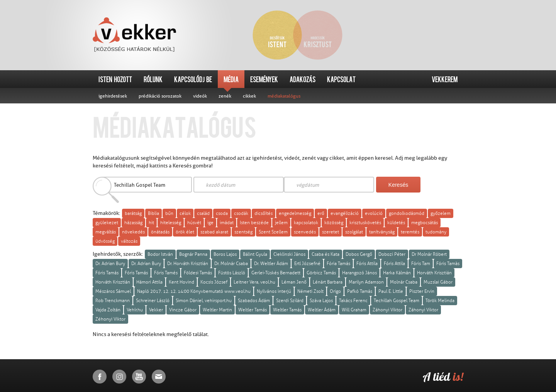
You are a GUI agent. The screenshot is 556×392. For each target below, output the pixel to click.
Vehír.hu (135, 310)
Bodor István (160, 254)
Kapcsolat (341, 79)
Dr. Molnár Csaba (231, 264)
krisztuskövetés (365, 223)
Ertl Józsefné (307, 264)
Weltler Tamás (253, 310)
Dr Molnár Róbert (429, 254)
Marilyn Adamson (366, 282)
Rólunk (153, 79)
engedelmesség (295, 214)
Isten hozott (115, 79)
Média (231, 79)
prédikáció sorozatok (160, 96)
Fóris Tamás (107, 273)
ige (210, 223)
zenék (225, 96)
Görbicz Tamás (321, 273)
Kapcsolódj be (193, 79)
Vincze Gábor (183, 310)
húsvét (194, 223)
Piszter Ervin (422, 291)
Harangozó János (359, 273)
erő (321, 214)
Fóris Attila (367, 264)
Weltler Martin (217, 310)
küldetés (396, 223)
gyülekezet (107, 223)
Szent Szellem (273, 232)
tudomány (436, 232)
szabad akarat (214, 232)
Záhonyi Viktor (387, 310)
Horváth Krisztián (434, 273)
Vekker (156, 310)
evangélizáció (345, 214)
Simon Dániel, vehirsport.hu (204, 301)
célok (185, 214)
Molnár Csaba (404, 282)
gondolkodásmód (407, 214)
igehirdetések (113, 96)
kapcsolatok (306, 223)
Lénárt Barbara (328, 282)
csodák (241, 214)
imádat (227, 223)
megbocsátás (425, 223)
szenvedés (305, 232)
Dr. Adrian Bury (110, 264)
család (203, 214)
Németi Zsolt (310, 291)
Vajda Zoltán (108, 310)
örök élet (185, 232)
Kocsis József (214, 282)
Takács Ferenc (353, 301)
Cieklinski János (289, 254)
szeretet (331, 232)
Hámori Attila (149, 282)
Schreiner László (153, 301)
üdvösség (105, 241)
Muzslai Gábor (438, 282)
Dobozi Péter (392, 254)
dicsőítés (264, 214)
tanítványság (382, 232)
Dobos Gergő (359, 254)
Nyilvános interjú (274, 291)
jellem (281, 223)
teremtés (410, 232)
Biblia (153, 214)
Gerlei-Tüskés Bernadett (276, 273)
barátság (133, 214)
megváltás (106, 232)
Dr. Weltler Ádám (271, 264)
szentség (243, 232)
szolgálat (354, 232)
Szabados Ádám (254, 301)
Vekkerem (445, 79)
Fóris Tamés (166, 273)
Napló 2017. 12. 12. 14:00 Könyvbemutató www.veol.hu (194, 291)
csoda (222, 214)
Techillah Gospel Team (397, 301)
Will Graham (354, 310)
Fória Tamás (338, 264)
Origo (335, 291)
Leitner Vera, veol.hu (254, 282)
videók (200, 96)
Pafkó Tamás (360, 291)
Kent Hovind (181, 282)
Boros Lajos (225, 254)
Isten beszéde (254, 223)
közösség (334, 223)
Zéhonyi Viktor (110, 319)
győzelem (441, 214)
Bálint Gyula (255, 254)
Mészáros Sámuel (113, 291)
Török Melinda (440, 301)
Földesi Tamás (198, 273)
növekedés (133, 232)
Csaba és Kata (325, 254)
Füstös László (232, 273)
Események (264, 79)
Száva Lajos (321, 301)
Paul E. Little (391, 291)
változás (129, 241)
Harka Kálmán (397, 273)
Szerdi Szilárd (290, 301)
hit (151, 223)
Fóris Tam (421, 264)
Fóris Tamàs (448, 264)
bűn (169, 214)
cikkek (249, 96)
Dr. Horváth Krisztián (188, 264)
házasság (133, 223)
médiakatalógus (284, 96)
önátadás (160, 232)
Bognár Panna (193, 254)
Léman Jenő (294, 282)
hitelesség (171, 223)
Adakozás (303, 79)
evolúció (374, 214)
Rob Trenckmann (113, 301)
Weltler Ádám (322, 310)
